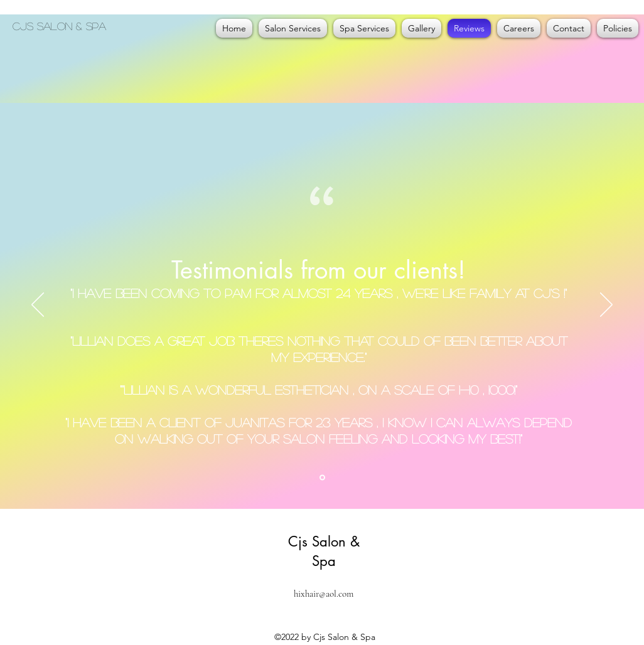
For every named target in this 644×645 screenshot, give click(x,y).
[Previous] (38, 306)
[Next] (606, 306)
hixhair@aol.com (324, 594)
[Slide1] (322, 478)
